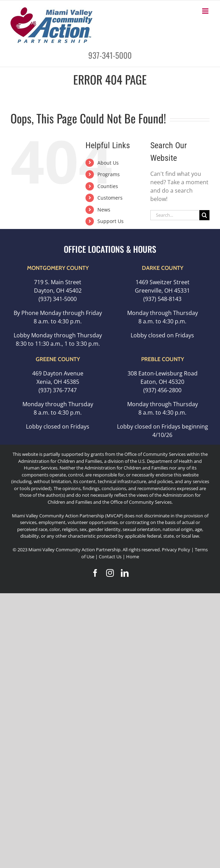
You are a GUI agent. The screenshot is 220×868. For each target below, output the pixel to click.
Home (133, 557)
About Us (108, 163)
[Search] (204, 215)
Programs (109, 174)
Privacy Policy (176, 550)
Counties (108, 186)
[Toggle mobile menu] (206, 11)
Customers (110, 198)
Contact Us (111, 557)
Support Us (111, 221)
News (104, 210)
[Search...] (175, 215)
